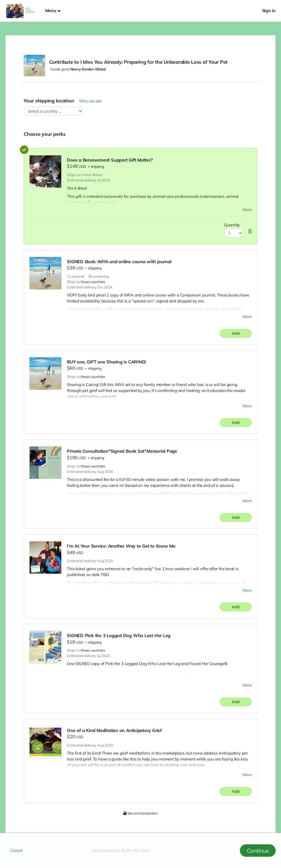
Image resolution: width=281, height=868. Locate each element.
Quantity (232, 225)
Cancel (16, 850)
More (247, 210)
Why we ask (90, 101)
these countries (93, 282)
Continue (258, 851)
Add (236, 333)
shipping (97, 166)
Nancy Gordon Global (88, 69)
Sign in (269, 11)
